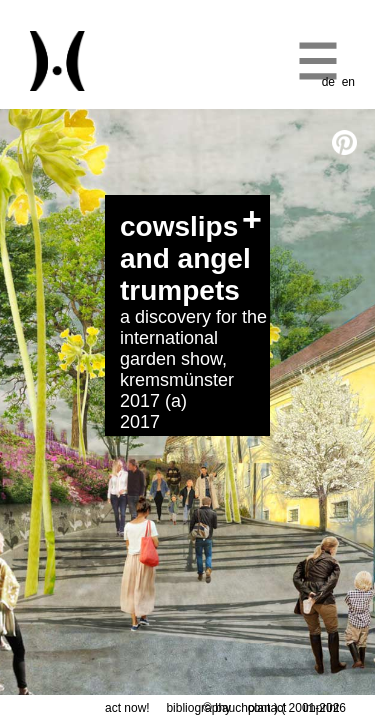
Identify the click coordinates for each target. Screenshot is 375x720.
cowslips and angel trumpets (185, 258)
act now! (127, 708)
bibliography (198, 708)
